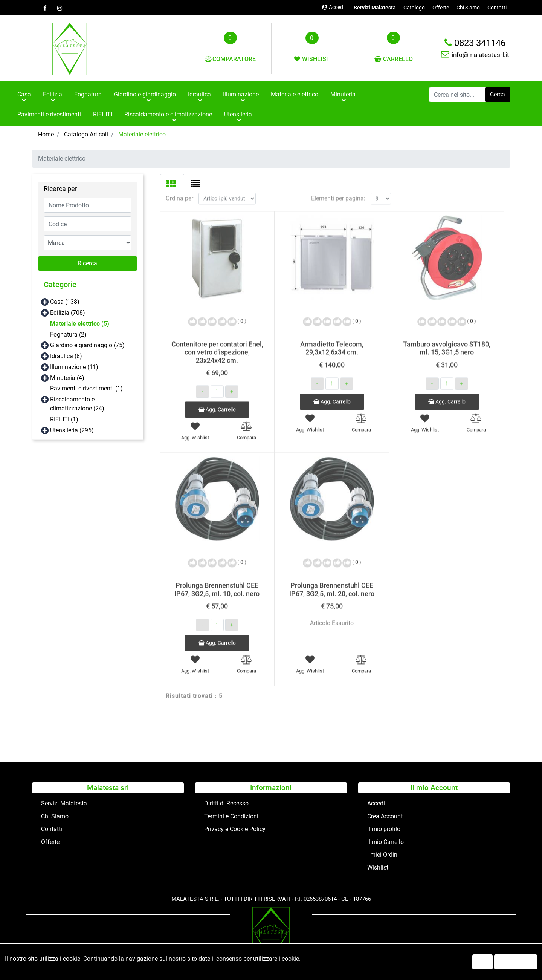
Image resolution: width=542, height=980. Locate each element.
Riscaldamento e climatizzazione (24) (77, 404)
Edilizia (53, 94)
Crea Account (385, 816)
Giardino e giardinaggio (145, 94)
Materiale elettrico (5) (80, 324)
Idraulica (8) (66, 356)
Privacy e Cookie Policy (235, 829)
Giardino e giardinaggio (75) (87, 345)
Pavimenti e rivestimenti (49, 114)
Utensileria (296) (72, 430)
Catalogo (414, 8)
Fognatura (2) (68, 335)
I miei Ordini (383, 855)
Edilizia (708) (68, 313)
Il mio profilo (384, 829)
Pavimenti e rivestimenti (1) (86, 388)
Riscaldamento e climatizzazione (168, 114)
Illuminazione (241, 94)
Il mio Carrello (386, 842)
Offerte (441, 8)
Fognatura (88, 94)
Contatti (497, 8)
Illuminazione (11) (74, 367)
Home (46, 134)
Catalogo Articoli (86, 134)
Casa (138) (65, 302)
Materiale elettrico (295, 94)
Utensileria (238, 114)
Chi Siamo (468, 8)
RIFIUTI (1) (64, 419)
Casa (24, 94)
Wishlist (378, 867)
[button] (498, 95)
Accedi (333, 7)
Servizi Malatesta (375, 8)
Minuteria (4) (67, 378)
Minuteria (343, 94)
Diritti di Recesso (226, 803)
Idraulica (199, 94)
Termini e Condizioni (231, 816)
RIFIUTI (103, 114)
